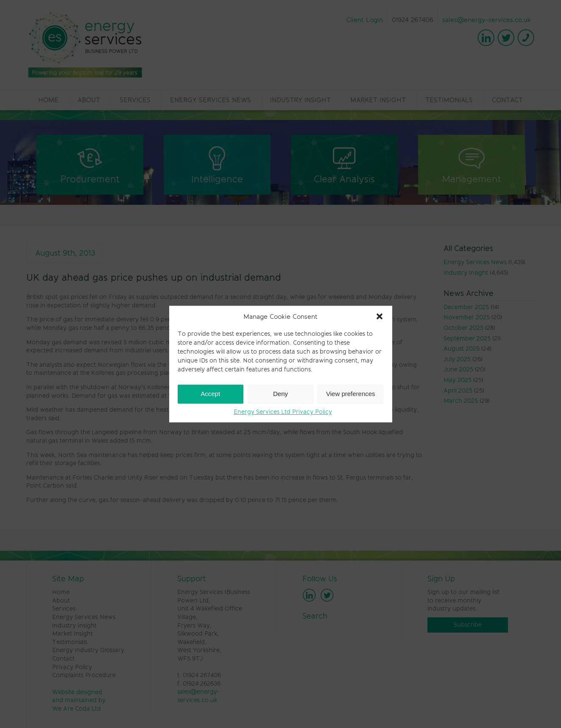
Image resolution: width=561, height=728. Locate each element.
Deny (280, 394)
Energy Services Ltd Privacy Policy (283, 412)
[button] (380, 316)
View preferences (351, 394)
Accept (210, 394)
